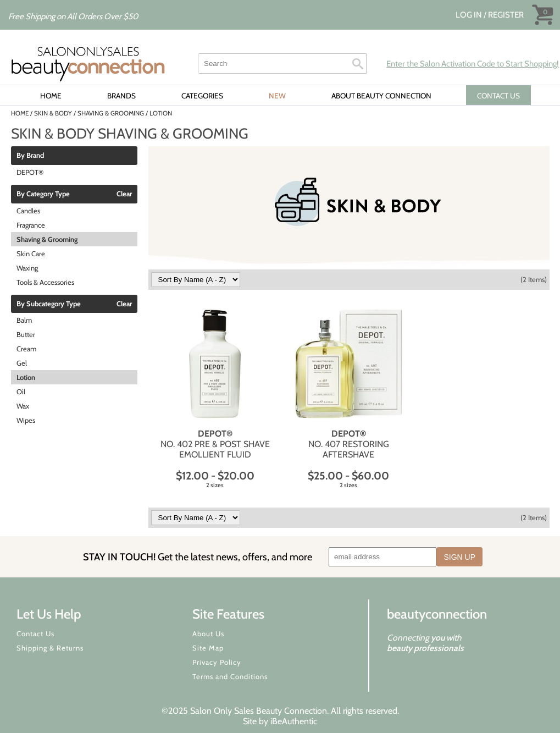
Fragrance (31, 225)
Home (51, 96)
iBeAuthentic (294, 721)
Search (358, 64)
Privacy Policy (217, 662)
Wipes (26, 420)
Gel (22, 363)
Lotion (26, 377)
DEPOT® (30, 172)
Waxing (27, 268)
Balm (24, 320)
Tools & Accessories (45, 282)
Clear (124, 194)
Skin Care (31, 253)
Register (506, 15)
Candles (28, 211)
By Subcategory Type (49, 304)
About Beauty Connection (381, 96)
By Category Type (43, 194)
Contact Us (35, 633)
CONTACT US (498, 96)
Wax (23, 406)
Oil (21, 392)
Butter (26, 334)
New (277, 96)
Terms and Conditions (230, 676)
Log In (470, 15)
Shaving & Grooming (47, 239)
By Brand (30, 156)
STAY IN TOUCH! (198, 557)
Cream (26, 349)
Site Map (208, 648)
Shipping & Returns (50, 648)
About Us (208, 633)
